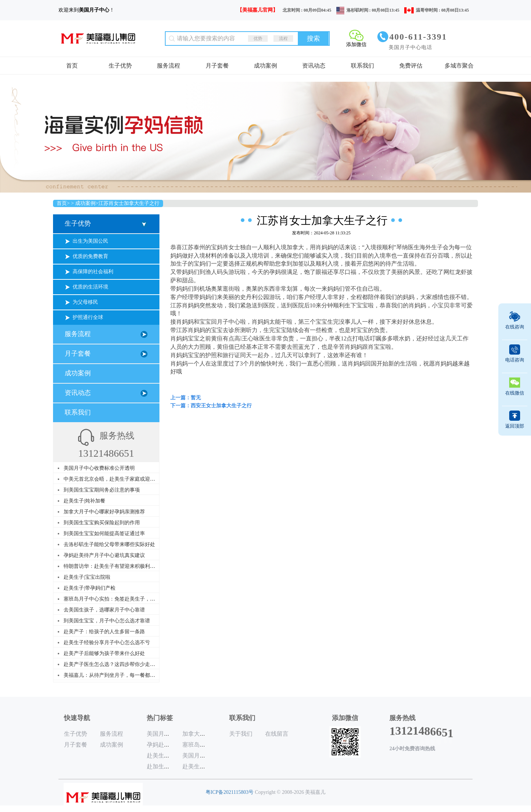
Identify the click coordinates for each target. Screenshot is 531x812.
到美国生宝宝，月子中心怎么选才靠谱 (107, 621)
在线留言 (277, 734)
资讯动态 (314, 66)
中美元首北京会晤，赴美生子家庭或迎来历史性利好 (122, 479)
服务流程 (169, 66)
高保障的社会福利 (93, 272)
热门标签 (160, 718)
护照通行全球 (88, 317)
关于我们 (241, 734)
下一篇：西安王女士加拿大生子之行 (211, 406)
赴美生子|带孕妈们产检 (90, 588)
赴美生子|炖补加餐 (84, 501)
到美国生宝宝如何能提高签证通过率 (104, 534)
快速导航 (77, 718)
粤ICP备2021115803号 (230, 792)
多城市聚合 (459, 66)
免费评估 (411, 66)
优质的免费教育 (90, 256)
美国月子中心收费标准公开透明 (99, 468)
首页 (72, 66)
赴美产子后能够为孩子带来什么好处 (104, 653)
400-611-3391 (418, 37)
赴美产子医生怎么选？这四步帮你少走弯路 (112, 664)
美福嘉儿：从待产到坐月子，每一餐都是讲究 (114, 675)
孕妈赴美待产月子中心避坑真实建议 (104, 555)
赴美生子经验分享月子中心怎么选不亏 (107, 643)
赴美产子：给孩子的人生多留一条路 (104, 632)
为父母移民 (85, 302)
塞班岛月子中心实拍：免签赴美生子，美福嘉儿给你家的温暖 (132, 599)
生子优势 (120, 66)
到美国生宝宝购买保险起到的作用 (102, 523)
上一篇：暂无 (186, 398)
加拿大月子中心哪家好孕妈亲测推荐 (104, 512)
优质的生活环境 (90, 287)
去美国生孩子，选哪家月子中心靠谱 (104, 610)
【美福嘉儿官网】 (258, 10)
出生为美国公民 (90, 241)
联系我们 (362, 66)
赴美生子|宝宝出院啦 (87, 577)
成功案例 (265, 66)
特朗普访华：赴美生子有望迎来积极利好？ (112, 566)
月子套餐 (217, 66)
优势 (258, 39)
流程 (283, 39)
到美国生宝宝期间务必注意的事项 (102, 490)
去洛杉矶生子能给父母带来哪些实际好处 (109, 544)
